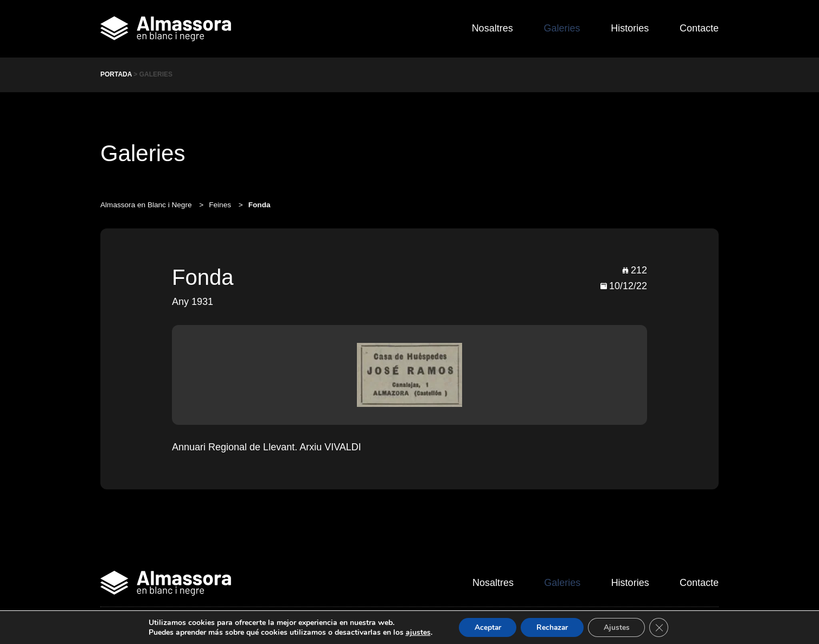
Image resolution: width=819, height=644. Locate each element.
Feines (221, 205)
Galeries (558, 28)
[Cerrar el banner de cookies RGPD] (662, 627)
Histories (628, 28)
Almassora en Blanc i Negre (147, 205)
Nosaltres (487, 28)
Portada (116, 74)
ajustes (415, 632)
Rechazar (552, 627)
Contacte (699, 28)
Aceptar (485, 627)
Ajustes (618, 627)
